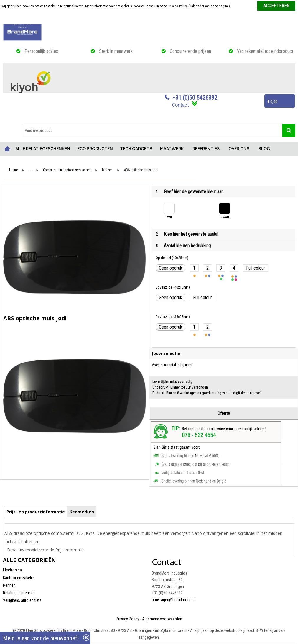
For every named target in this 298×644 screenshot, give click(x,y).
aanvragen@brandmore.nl (173, 600)
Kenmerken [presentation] (82, 512)
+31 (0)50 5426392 (195, 98)
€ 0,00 (272, 102)
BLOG (264, 149)
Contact (181, 105)
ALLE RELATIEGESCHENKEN (43, 149)
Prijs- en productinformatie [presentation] (36, 512)
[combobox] (152, 130)
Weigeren (150, 18)
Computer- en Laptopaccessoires (67, 170)
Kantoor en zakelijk (19, 578)
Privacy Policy (127, 619)
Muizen (107, 170)
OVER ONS (239, 149)
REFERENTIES (206, 149)
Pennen (9, 585)
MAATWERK (172, 149)
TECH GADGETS (136, 149)
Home (7, 149)
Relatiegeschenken (19, 593)
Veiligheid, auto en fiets (22, 600)
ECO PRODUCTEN (95, 149)
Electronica (12, 570)
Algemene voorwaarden (162, 619)
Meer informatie (243, 6)
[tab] (36, 512)
